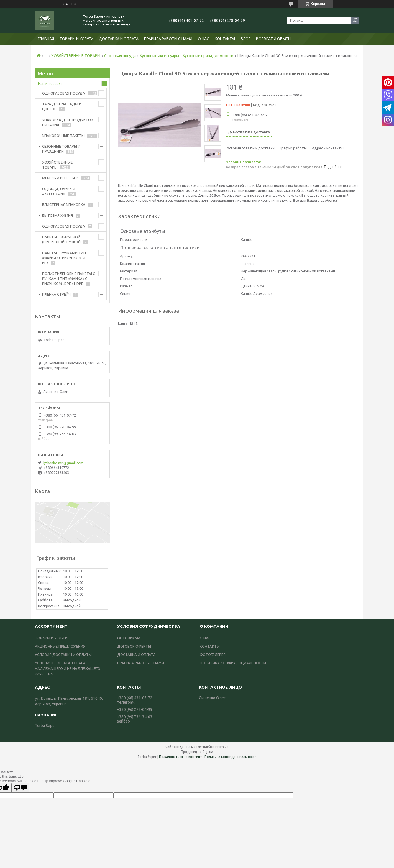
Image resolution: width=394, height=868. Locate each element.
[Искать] (355, 20)
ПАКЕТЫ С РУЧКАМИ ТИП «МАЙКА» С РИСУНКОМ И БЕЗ (64, 258)
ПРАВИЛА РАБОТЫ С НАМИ (168, 39)
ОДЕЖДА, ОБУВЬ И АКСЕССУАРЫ (59, 191)
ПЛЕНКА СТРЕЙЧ (56, 294)
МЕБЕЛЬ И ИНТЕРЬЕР (60, 178)
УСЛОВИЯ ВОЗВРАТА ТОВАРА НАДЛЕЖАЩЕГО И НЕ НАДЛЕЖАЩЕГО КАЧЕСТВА (68, 668)
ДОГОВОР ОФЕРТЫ (134, 646)
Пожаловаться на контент (181, 757)
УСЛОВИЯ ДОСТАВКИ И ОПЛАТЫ (63, 655)
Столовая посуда (120, 56)
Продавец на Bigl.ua (197, 752)
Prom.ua (222, 747)
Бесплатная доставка (251, 132)
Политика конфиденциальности (231, 757)
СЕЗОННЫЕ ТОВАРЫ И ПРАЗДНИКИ (61, 149)
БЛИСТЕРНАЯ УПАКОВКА (64, 205)
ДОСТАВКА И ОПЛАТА (119, 39)
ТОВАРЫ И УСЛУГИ (76, 39)
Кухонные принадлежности (208, 56)
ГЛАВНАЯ (46, 39)
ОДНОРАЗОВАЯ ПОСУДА (64, 93)
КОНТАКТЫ (225, 39)
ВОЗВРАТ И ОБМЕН (273, 39)
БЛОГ (245, 39)
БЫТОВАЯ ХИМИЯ (57, 215)
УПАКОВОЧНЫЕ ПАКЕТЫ (63, 136)
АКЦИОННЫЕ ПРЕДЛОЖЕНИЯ (60, 646)
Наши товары (50, 83)
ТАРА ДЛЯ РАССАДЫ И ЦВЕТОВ (62, 106)
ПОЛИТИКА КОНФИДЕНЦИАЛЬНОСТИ (233, 663)
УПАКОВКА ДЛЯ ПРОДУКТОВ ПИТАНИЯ (68, 122)
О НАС (204, 39)
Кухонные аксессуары (159, 56)
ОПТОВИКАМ (129, 638)
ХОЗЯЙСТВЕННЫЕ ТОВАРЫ (76, 56)
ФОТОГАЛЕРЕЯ (213, 655)
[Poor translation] (20, 788)
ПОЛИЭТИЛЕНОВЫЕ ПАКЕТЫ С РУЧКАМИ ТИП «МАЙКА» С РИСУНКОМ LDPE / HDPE (69, 279)
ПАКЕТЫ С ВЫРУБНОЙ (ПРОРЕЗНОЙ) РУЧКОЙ (61, 239)
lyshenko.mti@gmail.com (63, 463)
